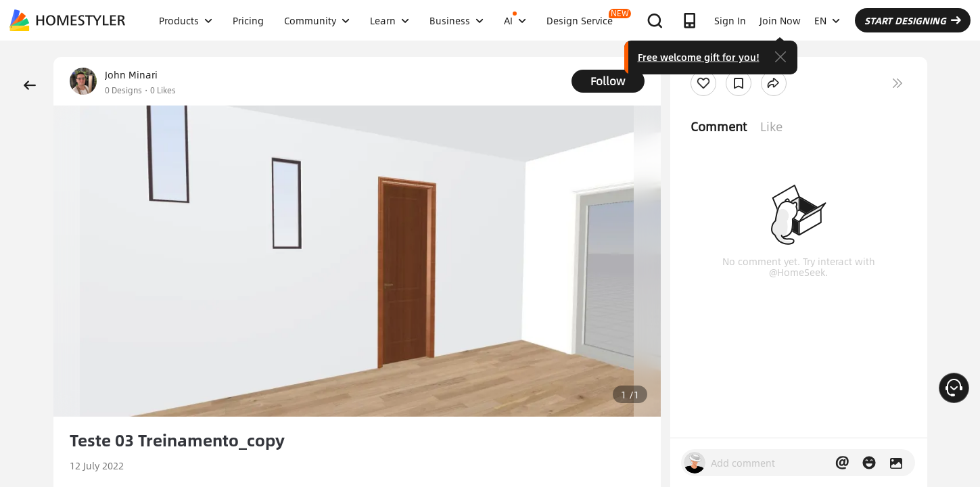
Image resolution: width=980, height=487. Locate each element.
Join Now (780, 20)
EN (827, 20)
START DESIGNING (913, 20)
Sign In (730, 20)
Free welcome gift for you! (699, 57)
